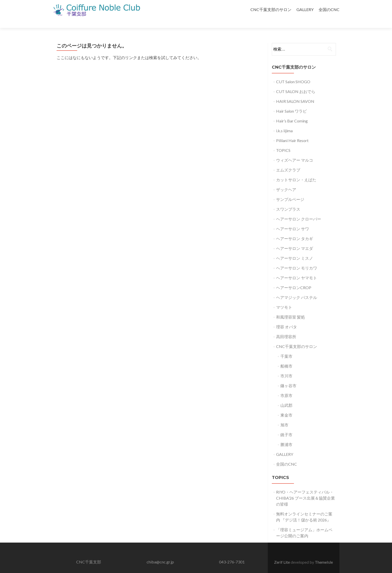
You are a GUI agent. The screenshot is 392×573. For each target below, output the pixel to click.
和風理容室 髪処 (291, 308)
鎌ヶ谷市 (288, 377)
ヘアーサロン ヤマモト (297, 269)
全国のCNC (329, 9)
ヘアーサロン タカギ (295, 230)
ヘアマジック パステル (297, 289)
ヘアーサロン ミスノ (295, 249)
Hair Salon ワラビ (291, 102)
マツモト (284, 298)
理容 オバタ (287, 318)
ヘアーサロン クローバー (299, 210)
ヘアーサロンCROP (294, 279)
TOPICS (283, 141)
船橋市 (286, 357)
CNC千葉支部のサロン (271, 9)
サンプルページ (290, 190)
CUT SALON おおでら (296, 83)
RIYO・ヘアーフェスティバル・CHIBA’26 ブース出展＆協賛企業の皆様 (306, 489)
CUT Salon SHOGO (293, 73)
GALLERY (305, 9)
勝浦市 (286, 436)
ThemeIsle (324, 553)
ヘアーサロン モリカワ (297, 259)
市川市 (286, 367)
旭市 (284, 416)
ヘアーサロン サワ (293, 220)
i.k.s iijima (284, 122)
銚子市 (286, 426)
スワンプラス (288, 200)
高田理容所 (286, 328)
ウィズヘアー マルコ (295, 151)
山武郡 (286, 396)
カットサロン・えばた (296, 171)
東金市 (286, 406)
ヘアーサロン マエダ (295, 239)
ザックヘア (286, 181)
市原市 (286, 387)
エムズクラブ (288, 161)
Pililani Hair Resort (292, 132)
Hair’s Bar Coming (292, 112)
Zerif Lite (282, 553)
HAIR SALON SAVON (295, 92)
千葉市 (286, 347)
